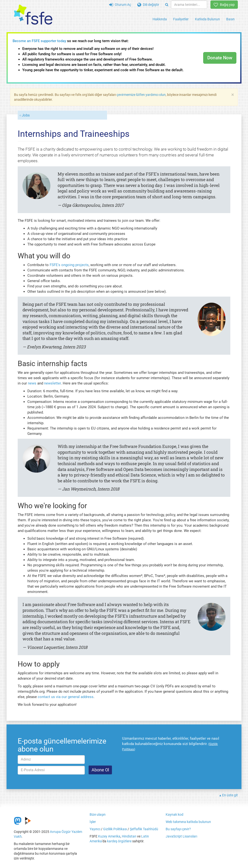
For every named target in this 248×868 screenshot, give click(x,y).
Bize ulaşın (98, 814)
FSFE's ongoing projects (69, 265)
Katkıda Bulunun (207, 19)
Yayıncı (95, 829)
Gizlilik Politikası (115, 829)
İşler (93, 822)
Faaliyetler (181, 19)
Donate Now (220, 58)
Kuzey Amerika (109, 836)
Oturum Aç (120, 5)
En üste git (230, 795)
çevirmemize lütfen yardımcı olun (141, 95)
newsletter (52, 383)
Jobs (26, 115)
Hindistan (129, 836)
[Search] (167, 5)
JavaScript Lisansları (181, 836)
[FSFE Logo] (33, 15)
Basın (230, 19)
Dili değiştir (148, 5)
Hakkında (160, 19)
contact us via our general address (66, 697)
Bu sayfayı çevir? (178, 829)
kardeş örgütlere (119, 841)
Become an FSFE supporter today (39, 41)
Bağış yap (224, 5)
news (32, 383)
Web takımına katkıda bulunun (188, 822)
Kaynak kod (174, 814)
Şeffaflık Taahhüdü (144, 829)
